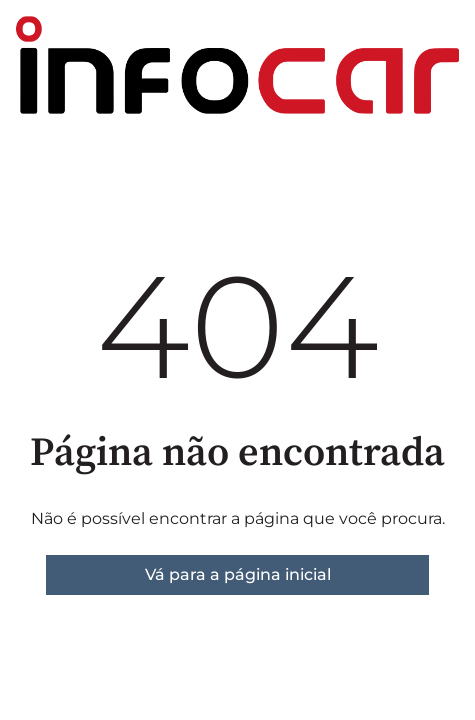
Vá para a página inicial (238, 574)
